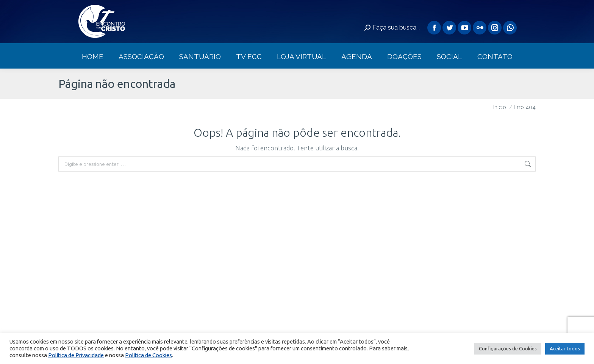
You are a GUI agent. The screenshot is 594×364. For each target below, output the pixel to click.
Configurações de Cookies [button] (508, 348)
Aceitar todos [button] (565, 348)
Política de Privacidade (76, 355)
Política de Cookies (148, 355)
